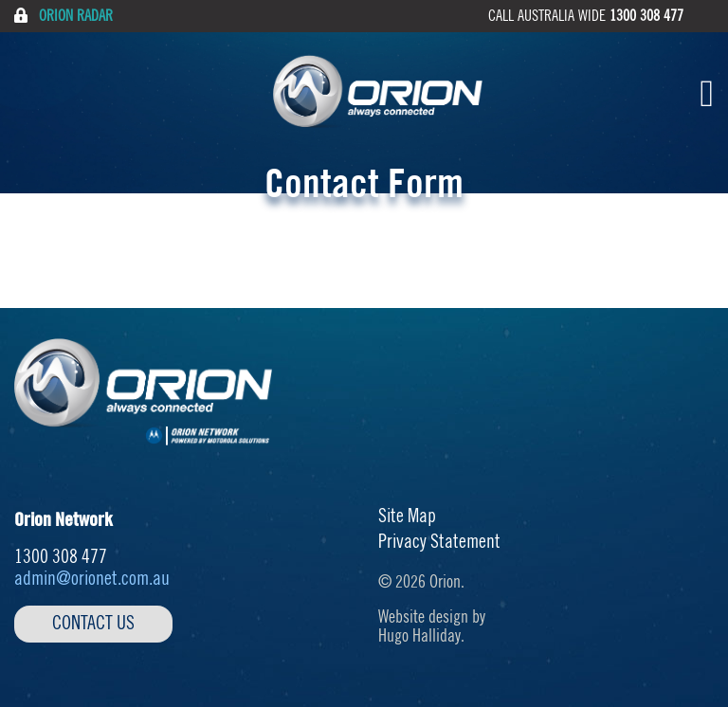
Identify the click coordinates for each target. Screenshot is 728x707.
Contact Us (93, 624)
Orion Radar (64, 16)
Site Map (407, 517)
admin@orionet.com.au (92, 579)
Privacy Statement (439, 542)
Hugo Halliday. (421, 636)
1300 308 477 (646, 16)
